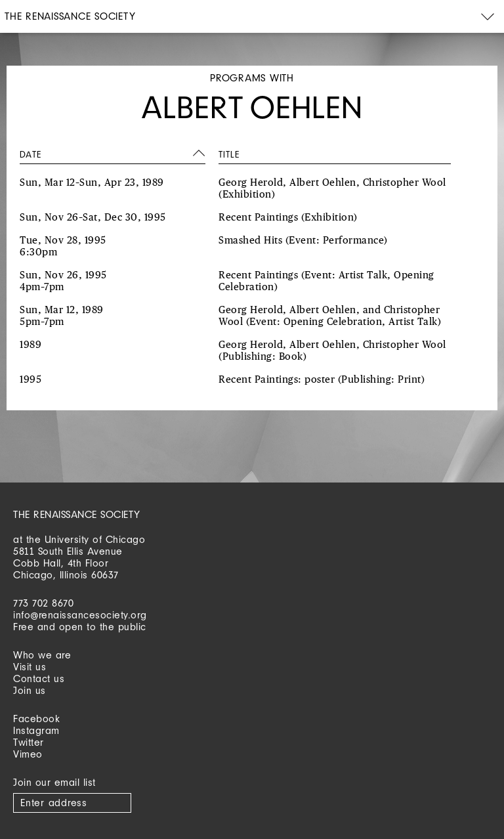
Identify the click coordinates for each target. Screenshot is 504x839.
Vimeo (28, 754)
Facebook (36, 719)
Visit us (30, 667)
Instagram (36, 730)
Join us (30, 690)
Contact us (39, 678)
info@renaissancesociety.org (80, 615)
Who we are (42, 655)
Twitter (29, 742)
